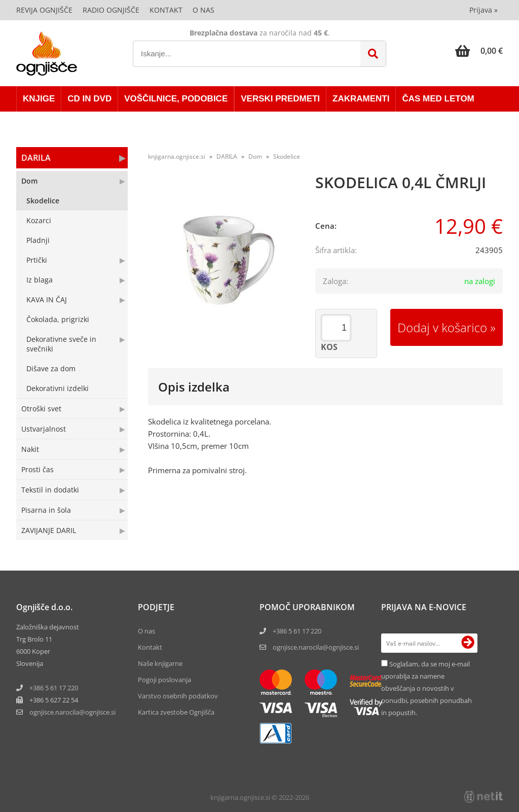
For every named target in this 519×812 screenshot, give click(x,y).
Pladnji (38, 240)
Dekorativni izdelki (58, 388)
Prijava (484, 10)
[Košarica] (479, 51)
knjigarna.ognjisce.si (177, 156)
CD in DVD (89, 99)
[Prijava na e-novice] (468, 643)
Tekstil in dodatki (50, 490)
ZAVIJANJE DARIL (49, 530)
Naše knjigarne (160, 663)
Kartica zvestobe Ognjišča (176, 712)
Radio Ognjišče (111, 10)
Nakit (30, 449)
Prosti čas (38, 469)
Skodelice (43, 201)
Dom (29, 181)
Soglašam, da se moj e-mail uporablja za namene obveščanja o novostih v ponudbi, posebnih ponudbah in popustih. (427, 688)
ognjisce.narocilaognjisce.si (72, 712)
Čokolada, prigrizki (58, 319)
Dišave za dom (51, 368)
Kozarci (39, 220)
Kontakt (166, 10)
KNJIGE (39, 99)
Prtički (37, 260)
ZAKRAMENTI (361, 99)
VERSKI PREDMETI (280, 99)
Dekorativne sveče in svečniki (61, 344)
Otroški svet (41, 409)
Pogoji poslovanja (164, 680)
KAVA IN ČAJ (47, 299)
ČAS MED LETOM (438, 99)
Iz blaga (40, 280)
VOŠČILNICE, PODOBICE (176, 99)
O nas (203, 10)
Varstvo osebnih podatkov (178, 696)
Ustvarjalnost (44, 429)
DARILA (36, 158)
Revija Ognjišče (44, 10)
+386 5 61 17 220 (54, 688)
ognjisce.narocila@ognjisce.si (316, 647)
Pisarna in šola (46, 510)
